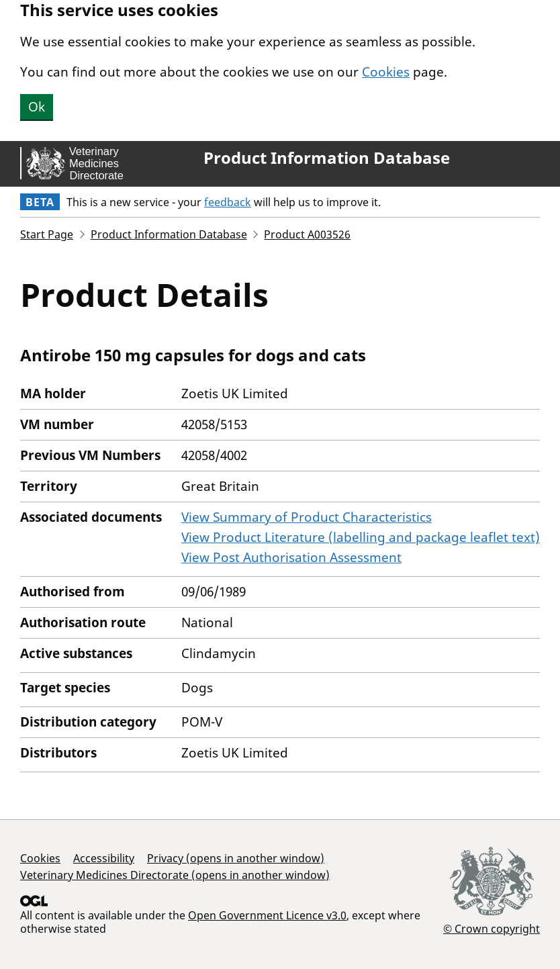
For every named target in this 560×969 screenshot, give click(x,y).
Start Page (47, 234)
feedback (228, 202)
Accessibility (104, 858)
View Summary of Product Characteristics (307, 517)
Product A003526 (307, 234)
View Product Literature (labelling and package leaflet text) (361, 537)
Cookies (386, 72)
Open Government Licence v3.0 (267, 915)
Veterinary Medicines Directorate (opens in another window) (175, 875)
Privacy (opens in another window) (236, 858)
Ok (37, 107)
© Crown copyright (492, 928)
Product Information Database (327, 158)
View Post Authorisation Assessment (291, 557)
